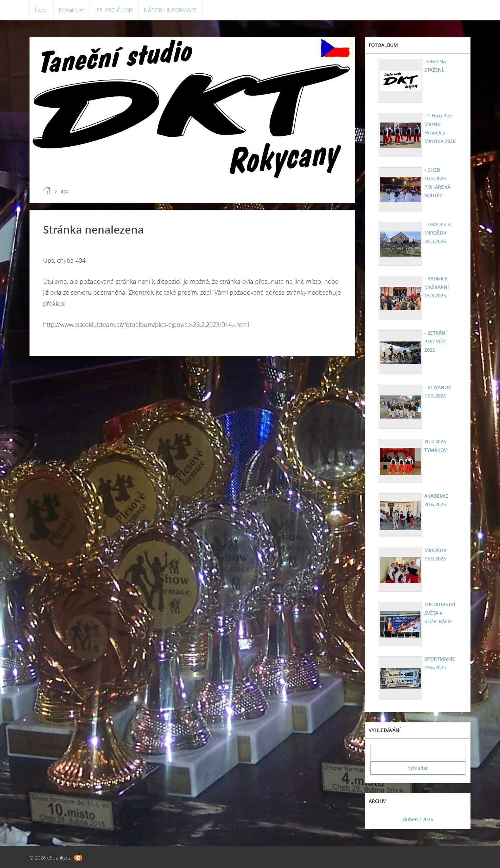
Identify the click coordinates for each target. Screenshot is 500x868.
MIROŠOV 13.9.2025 (435, 554)
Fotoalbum (72, 10)
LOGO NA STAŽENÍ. (435, 66)
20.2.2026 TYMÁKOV (436, 446)
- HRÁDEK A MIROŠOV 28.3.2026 (438, 233)
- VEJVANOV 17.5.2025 (438, 391)
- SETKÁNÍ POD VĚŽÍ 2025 (436, 341)
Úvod (41, 10)
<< (378, 819)
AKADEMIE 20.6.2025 (436, 500)
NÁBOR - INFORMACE (170, 10)
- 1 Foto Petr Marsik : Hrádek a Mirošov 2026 (440, 128)
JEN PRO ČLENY (114, 10)
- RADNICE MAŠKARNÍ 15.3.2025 (437, 287)
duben (410, 819)
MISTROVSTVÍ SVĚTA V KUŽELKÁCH (440, 613)
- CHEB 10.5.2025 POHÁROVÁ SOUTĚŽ (437, 183)
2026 (428, 819)
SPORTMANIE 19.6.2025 (440, 663)
